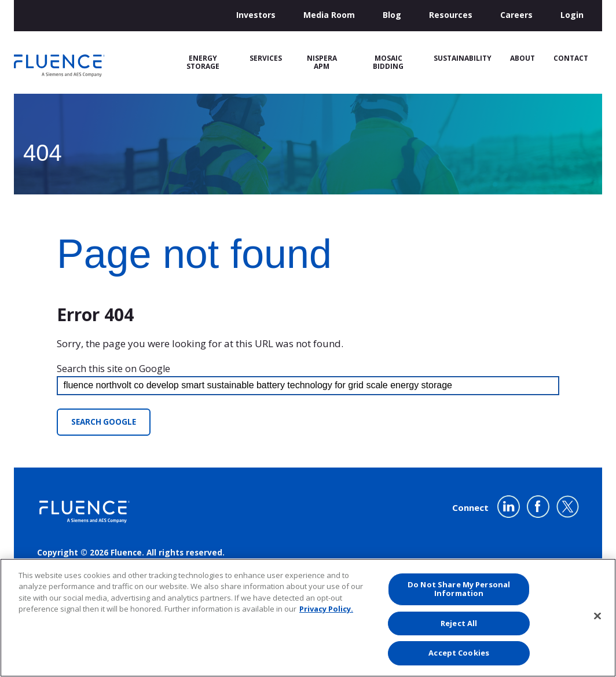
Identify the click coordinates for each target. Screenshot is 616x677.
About (522, 58)
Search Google (104, 422)
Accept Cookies (459, 653)
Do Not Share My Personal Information (459, 589)
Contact (571, 58)
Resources (451, 15)
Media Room (329, 15)
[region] (308, 618)
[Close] (597, 616)
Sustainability (463, 58)
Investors (256, 15)
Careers (516, 15)
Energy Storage (203, 62)
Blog (392, 15)
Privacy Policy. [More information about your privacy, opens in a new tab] (326, 609)
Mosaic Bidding (388, 62)
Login (572, 15)
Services (266, 58)
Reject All (459, 623)
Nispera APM (322, 62)
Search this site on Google (113, 369)
